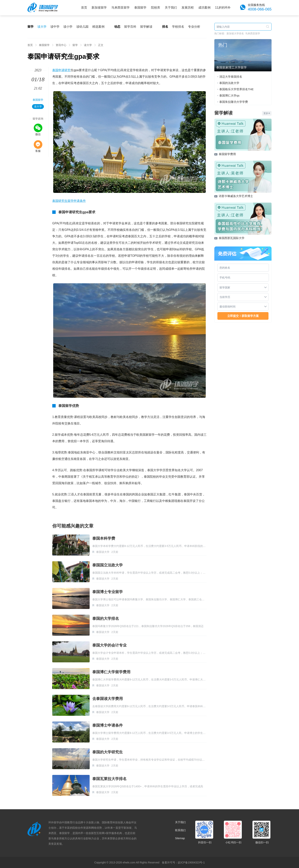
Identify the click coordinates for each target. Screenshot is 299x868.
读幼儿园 (82, 27)
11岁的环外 (223, 8)
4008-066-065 (260, 9)
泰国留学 (140, 8)
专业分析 (194, 27)
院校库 (156, 8)
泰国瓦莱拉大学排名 (109, 779)
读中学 (55, 27)
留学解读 (146, 27)
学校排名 (178, 27)
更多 (267, 113)
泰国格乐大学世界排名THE (236, 89)
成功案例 (204, 8)
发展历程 (188, 8)
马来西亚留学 (121, 8)
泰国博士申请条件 (108, 725)
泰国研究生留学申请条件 (69, 201)
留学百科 (130, 27)
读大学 (42, 27)
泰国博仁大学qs (229, 95)
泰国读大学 (103, 552)
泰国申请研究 (61, 70)
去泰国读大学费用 (108, 699)
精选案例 (98, 27)
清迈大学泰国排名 (231, 77)
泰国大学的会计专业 (109, 645)
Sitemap (180, 838)
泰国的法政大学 (229, 83)
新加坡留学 (99, 8)
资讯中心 (61, 45)
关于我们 (171, 8)
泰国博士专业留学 (108, 592)
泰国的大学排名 (106, 618)
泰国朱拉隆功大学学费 (234, 102)
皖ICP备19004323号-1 (191, 862)
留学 (75, 45)
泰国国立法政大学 (108, 565)
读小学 (68, 27)
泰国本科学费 (104, 538)
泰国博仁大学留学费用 (111, 672)
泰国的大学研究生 (108, 752)
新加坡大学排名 (235, 33)
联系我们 (180, 830)
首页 (84, 8)
